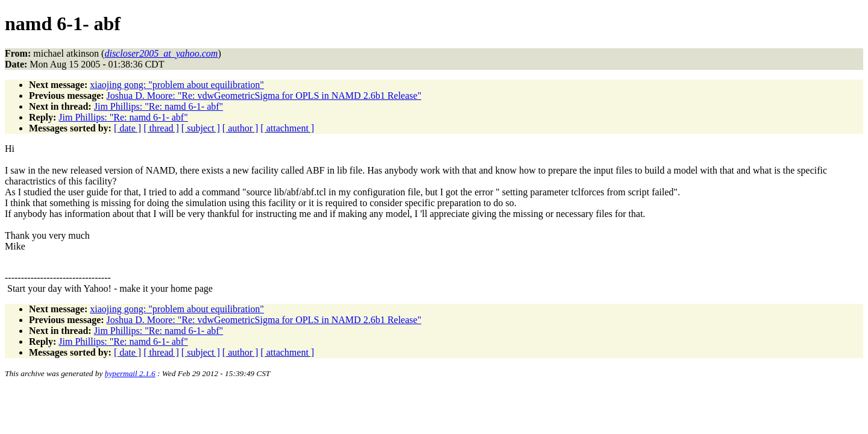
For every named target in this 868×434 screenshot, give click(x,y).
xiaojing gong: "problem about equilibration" (177, 85)
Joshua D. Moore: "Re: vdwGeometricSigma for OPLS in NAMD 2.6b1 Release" (264, 96)
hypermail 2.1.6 (130, 373)
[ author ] (241, 128)
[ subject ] (201, 128)
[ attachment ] (287, 128)
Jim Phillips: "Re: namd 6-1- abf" (159, 106)
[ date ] (127, 128)
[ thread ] (161, 128)
